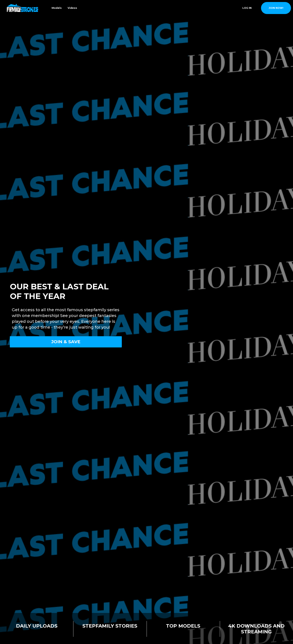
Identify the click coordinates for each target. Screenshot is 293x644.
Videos (72, 8)
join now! (276, 8)
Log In (247, 8)
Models (57, 8)
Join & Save (66, 342)
